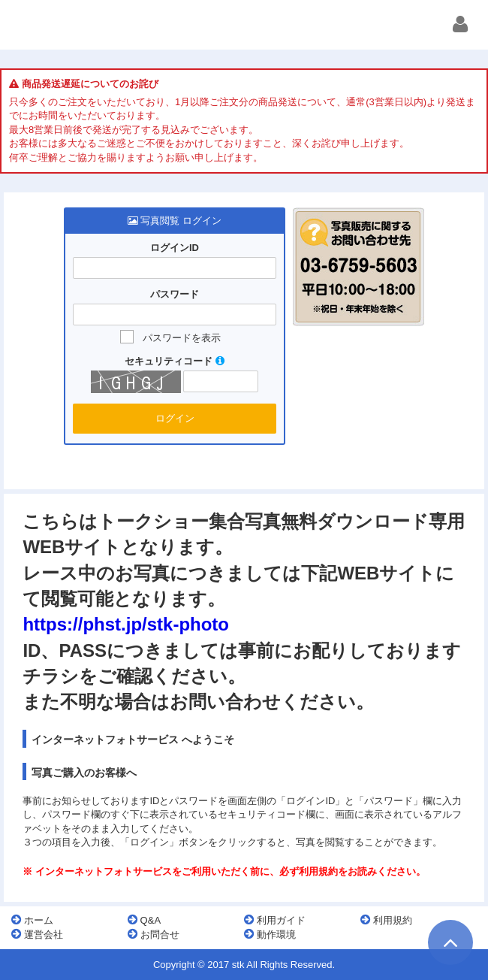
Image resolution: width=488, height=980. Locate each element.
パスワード (175, 294)
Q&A (144, 920)
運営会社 (37, 934)
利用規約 (386, 920)
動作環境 (270, 934)
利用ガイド (275, 920)
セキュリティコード (175, 361)
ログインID (175, 248)
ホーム (32, 920)
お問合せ (154, 934)
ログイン (175, 418)
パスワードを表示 (182, 338)
